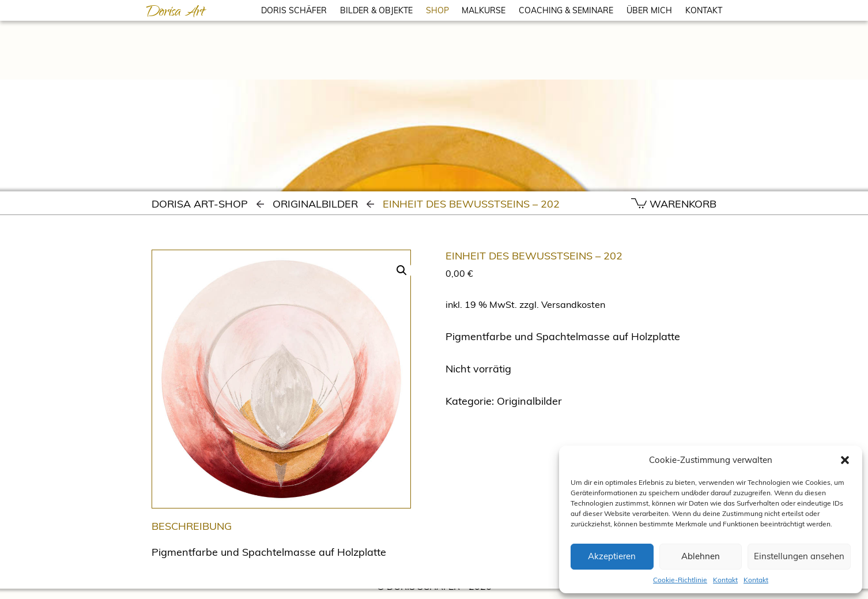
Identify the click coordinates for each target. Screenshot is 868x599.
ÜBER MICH (649, 10)
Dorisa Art (175, 13)
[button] (845, 460)
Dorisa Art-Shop (200, 204)
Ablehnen (701, 556)
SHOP (437, 10)
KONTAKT (704, 10)
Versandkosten (573, 304)
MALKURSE (484, 10)
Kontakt (725, 580)
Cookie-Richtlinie (680, 580)
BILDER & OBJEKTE (376, 10)
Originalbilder (315, 204)
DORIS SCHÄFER (294, 10)
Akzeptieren (612, 556)
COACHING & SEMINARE (566, 10)
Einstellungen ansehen (799, 556)
